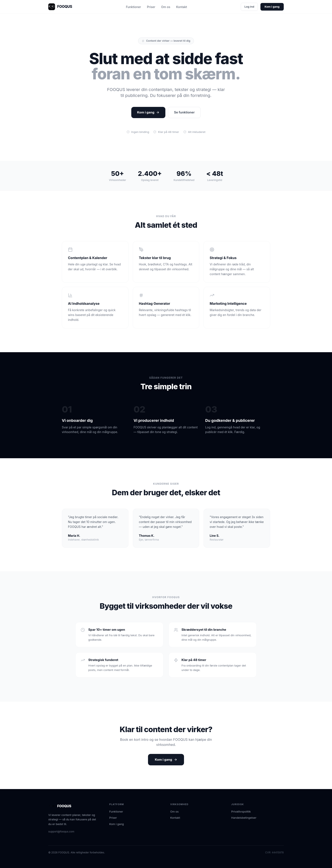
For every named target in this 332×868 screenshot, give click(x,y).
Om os (166, 7)
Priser (151, 7)
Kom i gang (272, 7)
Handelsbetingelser (244, 818)
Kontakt (182, 7)
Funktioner (133, 7)
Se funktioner (184, 112)
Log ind (249, 7)
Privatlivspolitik (241, 811)
